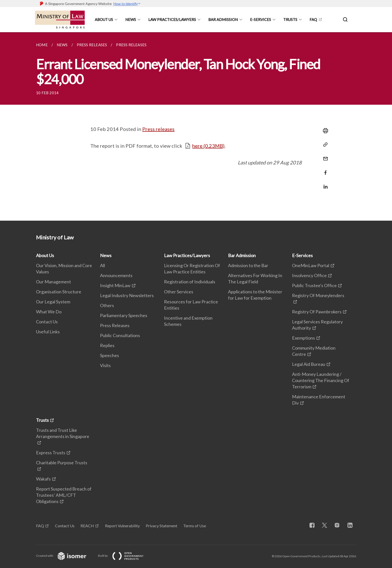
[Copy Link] (324, 145)
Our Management (53, 282)
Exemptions (303, 338)
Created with (65, 556)
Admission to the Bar (248, 265)
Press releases (158, 129)
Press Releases (115, 325)
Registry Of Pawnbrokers (317, 312)
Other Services (179, 292)
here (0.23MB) (208, 146)
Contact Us (47, 322)
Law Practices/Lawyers (172, 19)
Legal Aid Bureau (309, 364)
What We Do (49, 312)
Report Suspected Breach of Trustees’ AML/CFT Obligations (64, 495)
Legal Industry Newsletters (127, 295)
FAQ (313, 19)
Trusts (290, 19)
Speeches (109, 355)
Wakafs (43, 479)
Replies (107, 345)
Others (107, 305)
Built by (125, 556)
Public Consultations (120, 335)
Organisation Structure (59, 292)
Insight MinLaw (115, 285)
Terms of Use (195, 526)
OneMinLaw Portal (311, 265)
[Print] (324, 131)
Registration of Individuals (190, 282)
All (102, 265)
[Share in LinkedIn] (324, 184)
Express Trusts (51, 453)
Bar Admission (223, 19)
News (131, 19)
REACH (87, 526)
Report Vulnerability (122, 526)
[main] (196, 126)
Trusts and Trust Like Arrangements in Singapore (63, 433)
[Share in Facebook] (324, 170)
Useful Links (48, 332)
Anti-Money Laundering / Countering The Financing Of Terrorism (321, 380)
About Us (104, 19)
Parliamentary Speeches (124, 315)
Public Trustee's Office (314, 285)
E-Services (260, 19)
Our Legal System (53, 302)
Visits (105, 365)
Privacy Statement (161, 526)
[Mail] (324, 156)
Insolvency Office (309, 275)
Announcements (116, 275)
